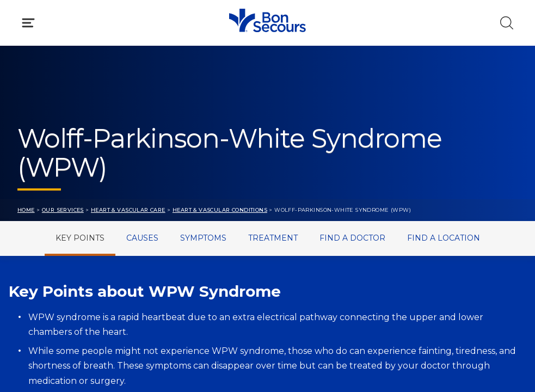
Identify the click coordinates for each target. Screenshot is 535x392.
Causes (142, 238)
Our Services (63, 210)
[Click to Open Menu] (28, 23)
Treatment (273, 238)
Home (26, 210)
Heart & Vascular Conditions (220, 210)
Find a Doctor (352, 238)
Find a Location (444, 238)
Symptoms (203, 238)
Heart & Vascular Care (128, 210)
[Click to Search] (507, 23)
